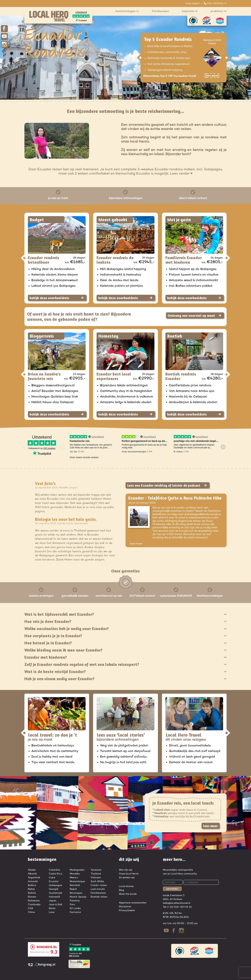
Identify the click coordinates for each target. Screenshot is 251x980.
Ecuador (54, 881)
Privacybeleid (127, 910)
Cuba (52, 878)
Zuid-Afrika (97, 881)
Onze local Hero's (129, 874)
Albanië (32, 874)
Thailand (96, 874)
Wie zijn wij (126, 870)
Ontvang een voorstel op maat (194, 315)
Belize (31, 889)
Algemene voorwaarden (133, 903)
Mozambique (77, 881)
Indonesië (54, 897)
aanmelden (172, 889)
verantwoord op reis (109, 596)
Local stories (126, 886)
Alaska (32, 870)
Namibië (75, 885)
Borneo (32, 897)
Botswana (34, 901)
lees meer (136, 544)
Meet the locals (128, 894)
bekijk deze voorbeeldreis (57, 298)
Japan (53, 901)
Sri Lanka (75, 908)
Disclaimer (125, 907)
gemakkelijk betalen (75, 596)
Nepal (73, 889)
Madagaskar (77, 870)
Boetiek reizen (99, 897)
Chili (31, 908)
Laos (52, 912)
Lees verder (181, 174)
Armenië (33, 881)
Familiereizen (160, 11)
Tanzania (96, 870)
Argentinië (34, 878)
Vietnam (96, 878)
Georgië (54, 889)
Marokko (75, 874)
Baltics (32, 885)
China (31, 912)
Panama (75, 901)
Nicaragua (76, 893)
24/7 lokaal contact (142, 596)
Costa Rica (55, 874)
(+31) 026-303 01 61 (179, 907)
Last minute (98, 889)
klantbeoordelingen (210, 596)
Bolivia (32, 893)
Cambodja (34, 905)
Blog (121, 890)
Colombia (54, 870)
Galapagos (55, 885)
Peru (72, 905)
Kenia (52, 908)
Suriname (75, 912)
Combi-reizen (99, 885)
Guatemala (56, 893)
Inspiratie (190, 11)
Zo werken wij (127, 878)
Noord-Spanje (78, 897)
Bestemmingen (127, 11)
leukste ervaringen (41, 596)
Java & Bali (56, 905)
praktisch (219, 11)
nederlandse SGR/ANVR (176, 596)
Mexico (74, 878)
